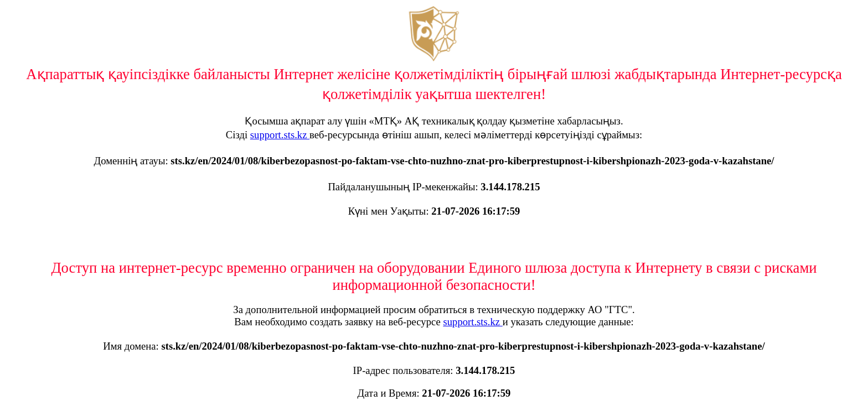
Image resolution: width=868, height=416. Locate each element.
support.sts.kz (280, 135)
